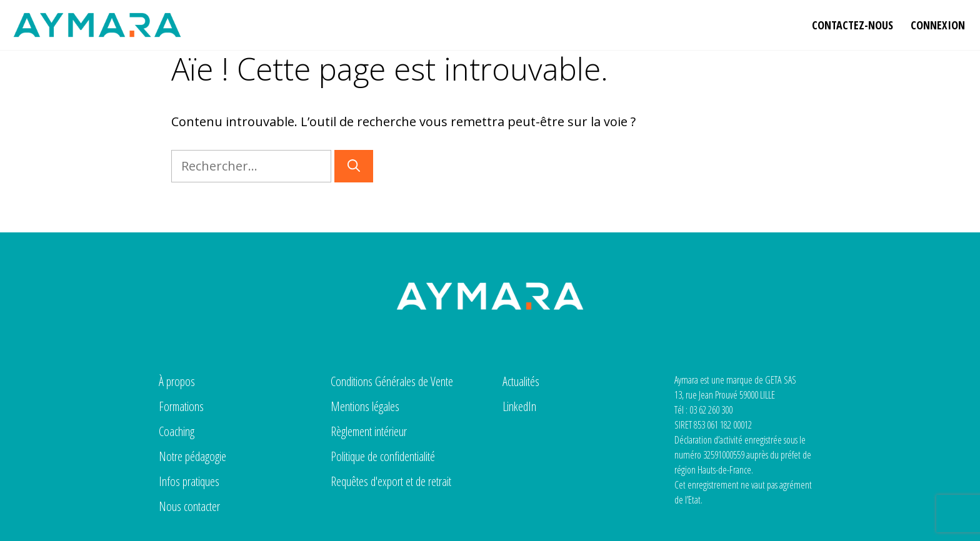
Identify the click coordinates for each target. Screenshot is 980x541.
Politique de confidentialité (383, 456)
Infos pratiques (189, 481)
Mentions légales (365, 406)
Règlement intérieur (369, 431)
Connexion (938, 25)
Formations (181, 406)
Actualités (521, 381)
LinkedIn (519, 406)
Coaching (177, 431)
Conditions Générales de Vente (392, 381)
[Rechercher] (354, 166)
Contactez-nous (852, 25)
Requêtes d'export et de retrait (391, 481)
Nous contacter (189, 506)
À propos (177, 381)
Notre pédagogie (192, 456)
